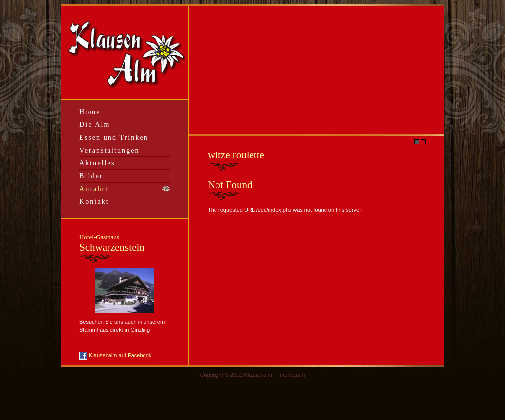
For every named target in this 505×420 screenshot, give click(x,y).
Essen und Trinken (114, 137)
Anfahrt (94, 189)
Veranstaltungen (109, 150)
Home (90, 112)
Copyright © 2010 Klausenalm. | (239, 375)
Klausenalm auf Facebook (115, 355)
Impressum (291, 375)
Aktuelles (97, 163)
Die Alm (95, 125)
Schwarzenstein (112, 243)
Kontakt (94, 202)
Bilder (91, 176)
